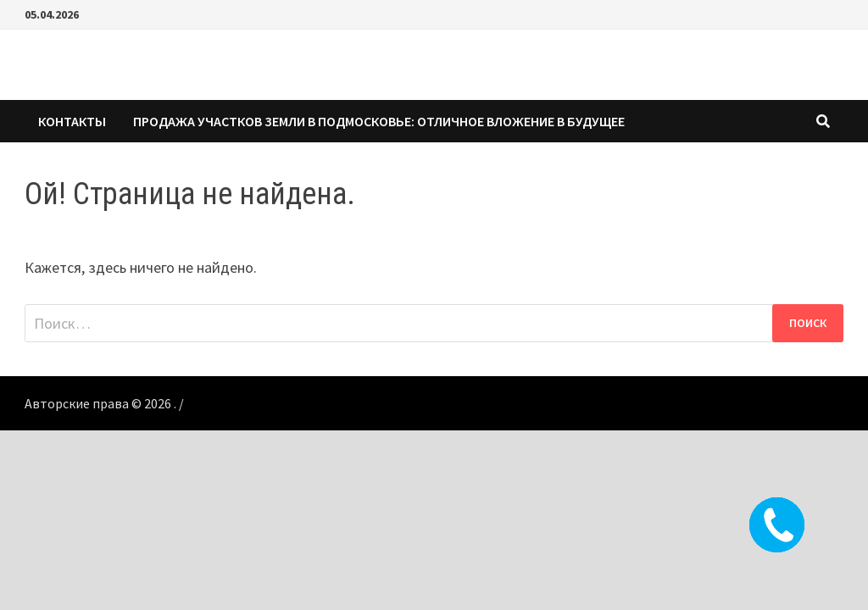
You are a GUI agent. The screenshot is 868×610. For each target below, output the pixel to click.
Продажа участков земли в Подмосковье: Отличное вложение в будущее (379, 121)
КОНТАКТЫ (72, 121)
